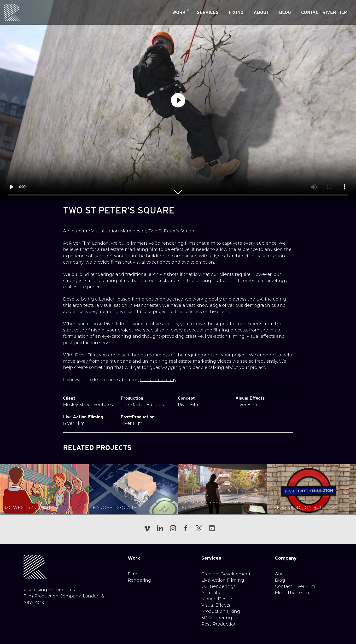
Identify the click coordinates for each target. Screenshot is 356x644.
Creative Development (226, 574)
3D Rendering (217, 618)
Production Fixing (221, 611)
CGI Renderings (219, 586)
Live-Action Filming (223, 580)
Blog (280, 580)
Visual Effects (216, 605)
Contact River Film (295, 586)
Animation (213, 593)
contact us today (158, 380)
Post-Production (219, 624)
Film (133, 574)
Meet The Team (292, 593)
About (282, 574)
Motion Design (218, 599)
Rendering (140, 580)
